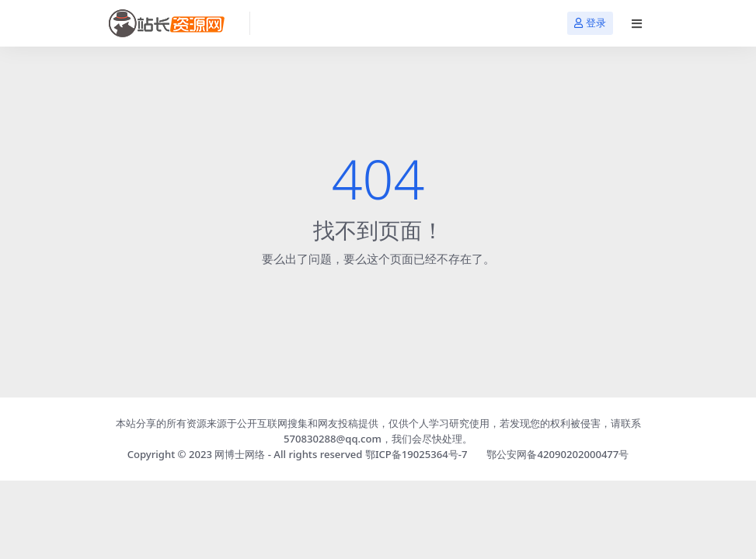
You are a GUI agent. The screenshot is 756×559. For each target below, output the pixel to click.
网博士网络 (240, 454)
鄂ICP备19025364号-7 (416, 454)
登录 (590, 23)
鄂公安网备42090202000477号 (557, 454)
